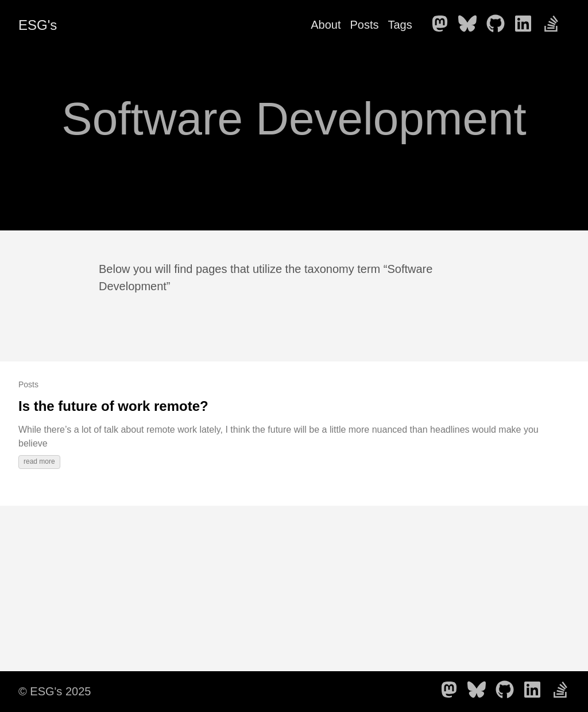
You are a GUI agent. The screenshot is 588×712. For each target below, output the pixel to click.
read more (39, 461)
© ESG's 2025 (55, 691)
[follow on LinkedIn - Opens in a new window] (527, 25)
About (326, 25)
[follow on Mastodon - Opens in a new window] (443, 25)
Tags (400, 25)
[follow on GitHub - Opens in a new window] (499, 25)
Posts (364, 25)
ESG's (38, 25)
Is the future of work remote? (113, 406)
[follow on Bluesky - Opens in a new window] (471, 25)
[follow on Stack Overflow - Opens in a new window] (555, 25)
